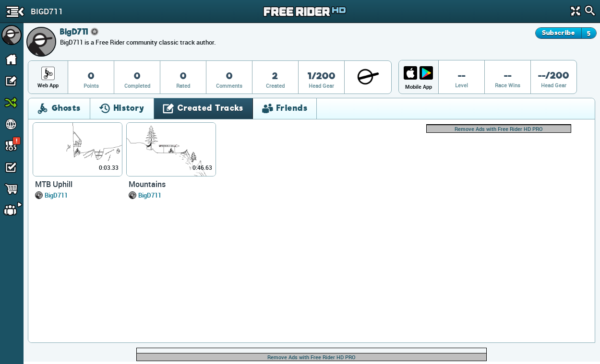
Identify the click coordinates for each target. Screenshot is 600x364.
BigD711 (56, 195)
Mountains (147, 184)
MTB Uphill (54, 184)
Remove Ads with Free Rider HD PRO (499, 129)
